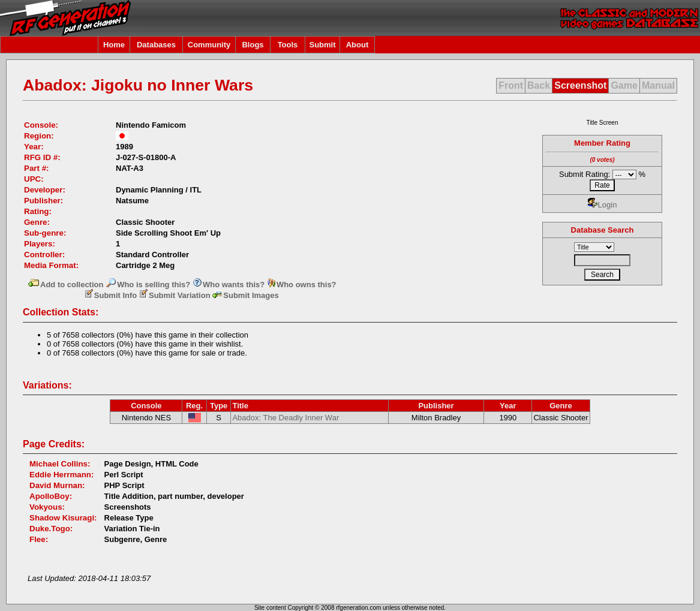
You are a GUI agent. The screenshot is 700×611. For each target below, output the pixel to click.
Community (209, 45)
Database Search (603, 230)
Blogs (253, 45)
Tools (288, 45)
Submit (322, 45)
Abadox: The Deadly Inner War (286, 418)
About (357, 45)
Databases (156, 45)
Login (603, 205)
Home (114, 45)
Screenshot (580, 85)
